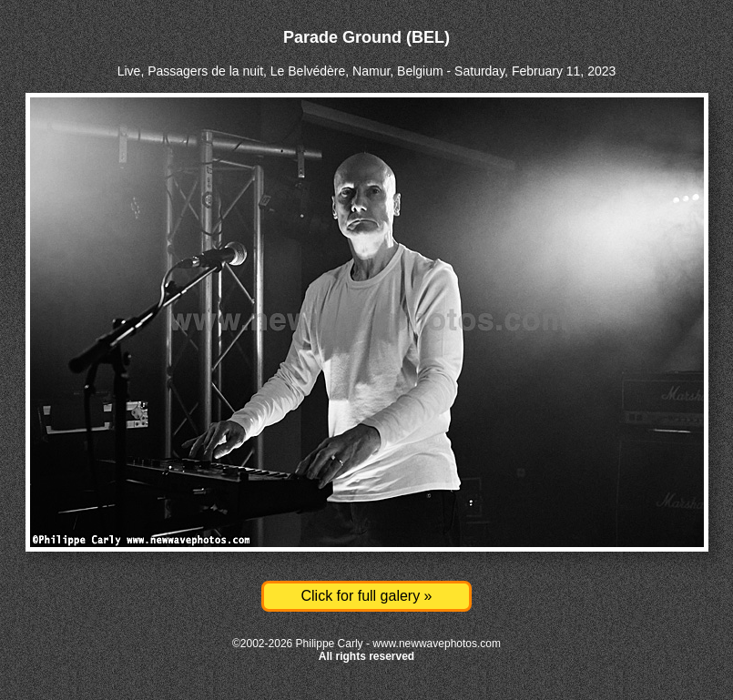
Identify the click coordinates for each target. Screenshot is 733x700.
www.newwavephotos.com (437, 644)
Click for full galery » (366, 596)
